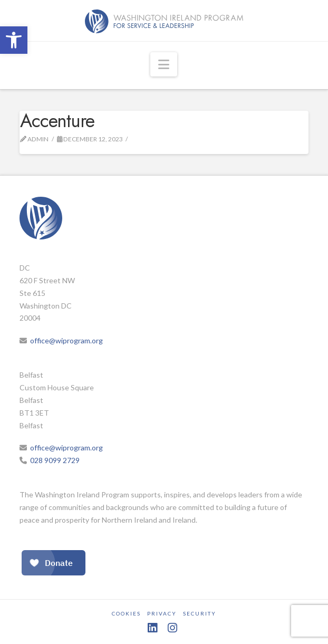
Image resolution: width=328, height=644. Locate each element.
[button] (14, 40)
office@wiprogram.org (66, 340)
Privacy (162, 613)
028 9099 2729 (55, 460)
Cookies (126, 613)
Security (200, 613)
